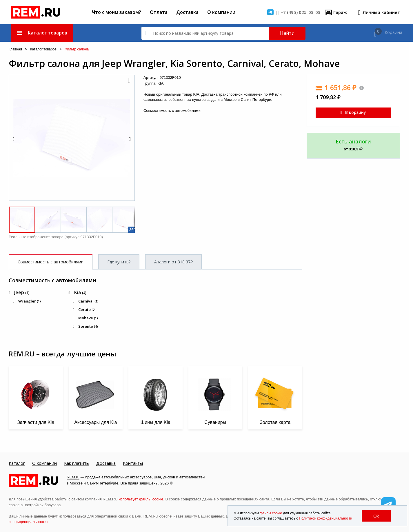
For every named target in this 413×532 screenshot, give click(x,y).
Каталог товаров (43, 49)
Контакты (133, 463)
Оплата (159, 12)
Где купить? (119, 262)
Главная (15, 49)
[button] (129, 81)
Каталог (17, 463)
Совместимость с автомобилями (172, 111)
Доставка (187, 12)
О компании (221, 12)
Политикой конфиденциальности (326, 518)
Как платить (77, 463)
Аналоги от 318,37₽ (173, 262)
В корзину (353, 112)
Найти (287, 33)
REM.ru (73, 477)
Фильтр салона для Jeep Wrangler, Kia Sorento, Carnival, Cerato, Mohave (174, 63)
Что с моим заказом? (117, 12)
